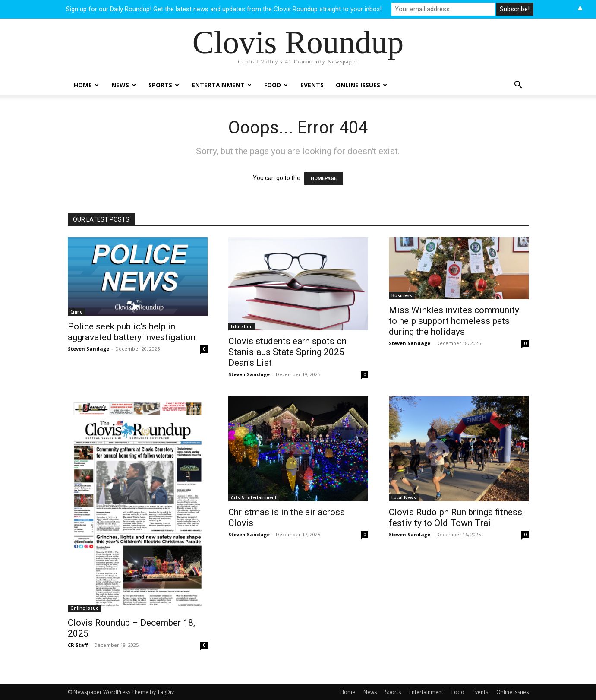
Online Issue (84, 608)
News (124, 85)
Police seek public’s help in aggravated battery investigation (132, 332)
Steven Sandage (88, 349)
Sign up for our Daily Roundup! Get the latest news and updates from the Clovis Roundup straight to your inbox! (224, 9)
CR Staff (78, 645)
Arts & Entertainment (254, 497)
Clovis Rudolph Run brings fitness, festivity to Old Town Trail (456, 518)
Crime (76, 312)
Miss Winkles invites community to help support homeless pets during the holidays (454, 321)
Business (402, 295)
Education (242, 326)
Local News (404, 497)
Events (312, 85)
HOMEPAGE (324, 179)
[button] (518, 86)
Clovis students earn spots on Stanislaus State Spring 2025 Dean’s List (287, 352)
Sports (164, 85)
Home (86, 85)
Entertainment (222, 85)
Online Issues (361, 85)
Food (276, 85)
